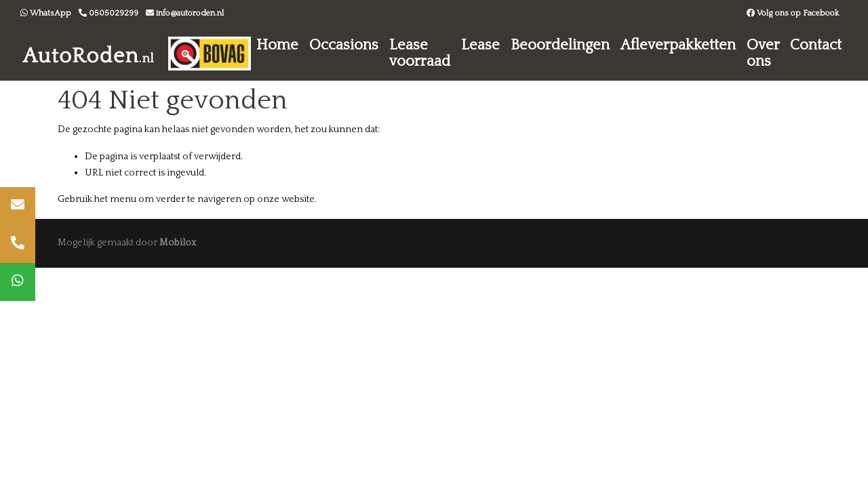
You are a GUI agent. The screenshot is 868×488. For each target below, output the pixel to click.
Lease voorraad (420, 53)
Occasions (344, 45)
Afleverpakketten (678, 45)
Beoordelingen (560, 45)
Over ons (763, 53)
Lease (480, 45)
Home (277, 45)
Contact (816, 45)
